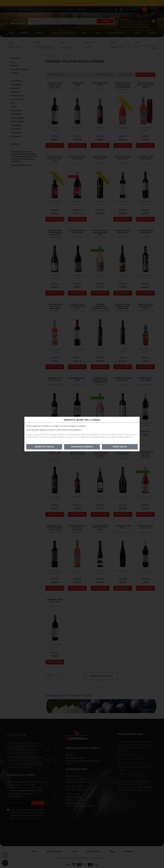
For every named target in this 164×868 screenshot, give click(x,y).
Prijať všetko (120, 447)
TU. (132, 437)
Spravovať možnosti (82, 447)
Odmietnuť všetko (44, 447)
